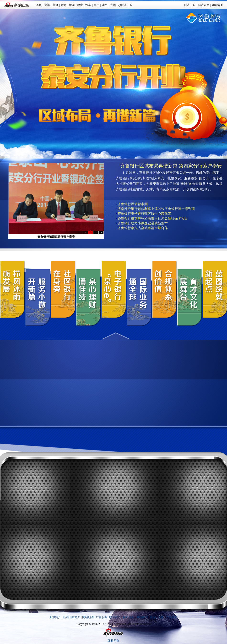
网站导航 (218, 5)
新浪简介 (55, 617)
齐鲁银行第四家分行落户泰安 (56, 237)
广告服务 (102, 617)
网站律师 (142, 617)
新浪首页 (204, 5)
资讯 (47, 5)
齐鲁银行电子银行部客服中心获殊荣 (144, 214)
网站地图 (88, 617)
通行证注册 (157, 617)
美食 (55, 5)
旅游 (72, 5)
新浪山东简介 (72, 617)
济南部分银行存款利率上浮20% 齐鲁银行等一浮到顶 (156, 209)
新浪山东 (190, 5)
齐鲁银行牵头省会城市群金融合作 (143, 228)
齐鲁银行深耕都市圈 (133, 204)
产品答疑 (172, 617)
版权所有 (113, 641)
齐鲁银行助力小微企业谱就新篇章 (143, 223)
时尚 (64, 5)
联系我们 (115, 617)
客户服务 (128, 617)
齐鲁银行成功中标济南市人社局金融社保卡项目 (153, 218)
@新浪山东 (125, 5)
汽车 (88, 5)
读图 (105, 5)
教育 (80, 5)
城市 (97, 5)
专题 (113, 5)
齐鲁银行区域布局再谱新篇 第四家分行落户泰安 (171, 166)
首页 (39, 5)
